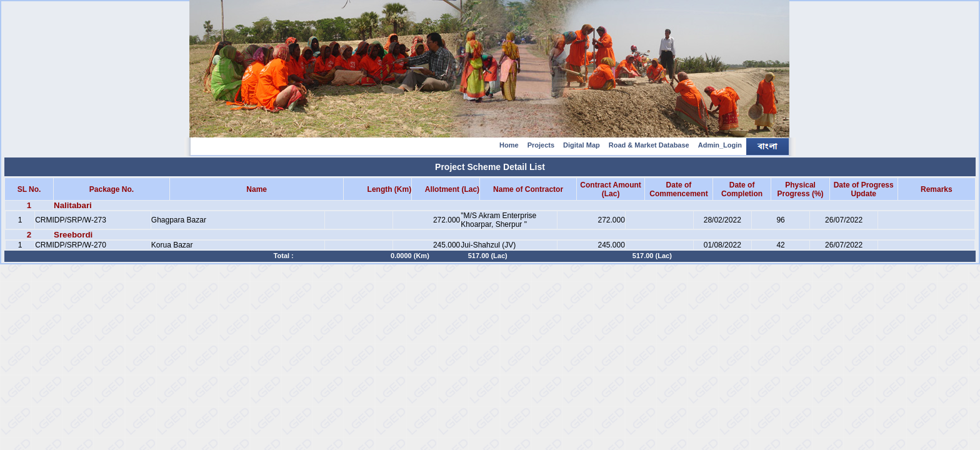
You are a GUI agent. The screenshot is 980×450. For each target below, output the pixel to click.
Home (509, 145)
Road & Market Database (649, 145)
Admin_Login (720, 145)
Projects (541, 145)
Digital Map (582, 145)
